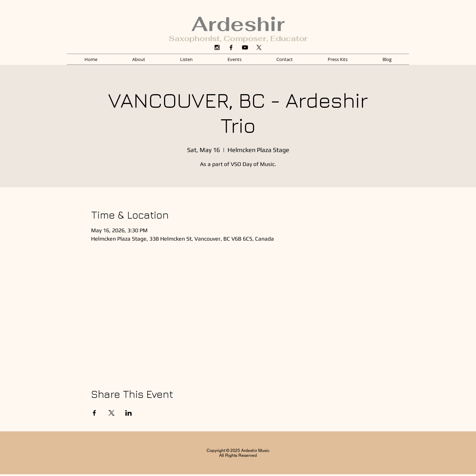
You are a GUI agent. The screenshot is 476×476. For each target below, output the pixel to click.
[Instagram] (217, 47)
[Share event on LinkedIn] (129, 413)
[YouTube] (245, 47)
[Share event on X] (111, 413)
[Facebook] (231, 47)
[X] (259, 47)
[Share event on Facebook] (94, 413)
